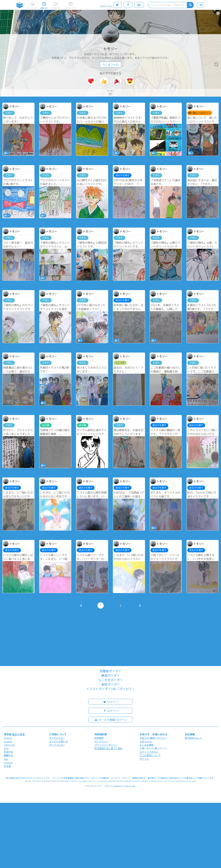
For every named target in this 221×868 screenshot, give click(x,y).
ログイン (110, 702)
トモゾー (110, 49)
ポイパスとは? (57, 745)
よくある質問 (147, 745)
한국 (6, 748)
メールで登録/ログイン (111, 719)
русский (8, 763)
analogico (117, 786)
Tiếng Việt (9, 745)
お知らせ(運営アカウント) (153, 738)
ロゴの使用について (150, 755)
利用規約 (99, 738)
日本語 (7, 766)
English (8, 738)
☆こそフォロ (110, 65)
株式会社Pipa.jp (193, 738)
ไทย (6, 759)
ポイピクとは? (57, 738)
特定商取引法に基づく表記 (108, 748)
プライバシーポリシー (106, 745)
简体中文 (9, 752)
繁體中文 (9, 755)
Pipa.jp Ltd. (130, 786)
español (8, 741)
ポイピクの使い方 (58, 741)
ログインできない (149, 752)
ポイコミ (144, 759)
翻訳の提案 (19, 734)
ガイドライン (101, 741)
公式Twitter (146, 741)
